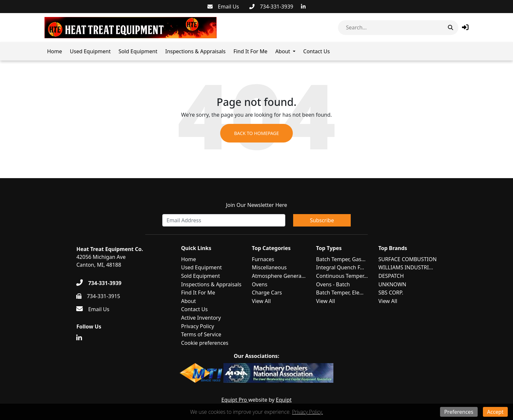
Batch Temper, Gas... (341, 259)
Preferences (459, 412)
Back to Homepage (256, 133)
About (283, 51)
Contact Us (317, 51)
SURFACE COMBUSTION (407, 259)
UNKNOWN (392, 284)
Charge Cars (267, 293)
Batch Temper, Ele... (340, 293)
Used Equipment (90, 51)
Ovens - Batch (333, 284)
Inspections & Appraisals (195, 51)
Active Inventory (201, 318)
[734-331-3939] (271, 7)
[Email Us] (223, 7)
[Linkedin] (303, 7)
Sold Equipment (138, 51)
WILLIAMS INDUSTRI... (406, 267)
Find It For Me (250, 51)
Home (55, 51)
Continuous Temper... (342, 276)
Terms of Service (201, 334)
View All (261, 301)
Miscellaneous (269, 267)
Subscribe (322, 220)
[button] (465, 27)
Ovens (260, 284)
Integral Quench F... (340, 267)
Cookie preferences (205, 343)
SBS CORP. (391, 293)
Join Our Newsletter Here (256, 205)
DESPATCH (391, 276)
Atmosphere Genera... (279, 276)
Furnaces (263, 259)
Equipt (284, 400)
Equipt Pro (235, 400)
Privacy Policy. (308, 412)
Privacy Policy (197, 326)
